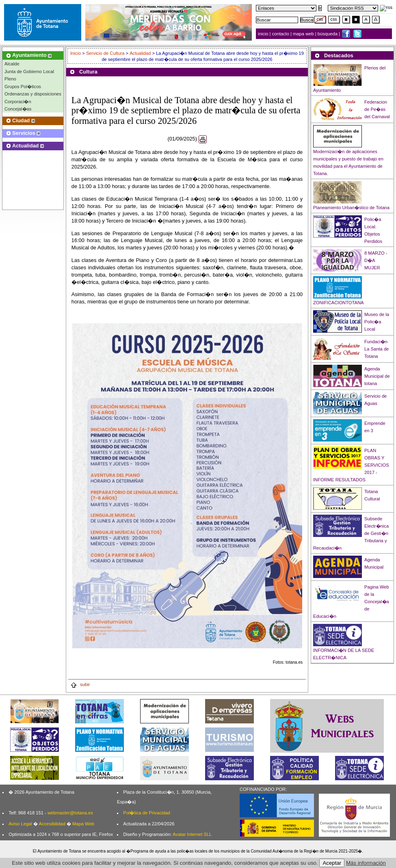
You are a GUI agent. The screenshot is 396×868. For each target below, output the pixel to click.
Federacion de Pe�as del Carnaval (377, 109)
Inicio (76, 53)
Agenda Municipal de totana (377, 376)
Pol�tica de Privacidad (146, 813)
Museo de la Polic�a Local (377, 322)
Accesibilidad (52, 824)
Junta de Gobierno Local (29, 71)
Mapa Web (83, 824)
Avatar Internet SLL (192, 834)
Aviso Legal (20, 824)
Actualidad (140, 53)
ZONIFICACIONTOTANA (339, 303)
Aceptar (332, 863)
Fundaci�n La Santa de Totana (377, 349)
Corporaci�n (18, 102)
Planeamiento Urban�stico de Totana (351, 208)
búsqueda (328, 34)
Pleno (10, 79)
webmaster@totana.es (70, 813)
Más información (366, 863)
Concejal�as (18, 109)
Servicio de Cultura (105, 53)
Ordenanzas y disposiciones (33, 94)
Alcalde (12, 64)
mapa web (304, 34)
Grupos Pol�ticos (23, 87)
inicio (264, 34)
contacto (281, 34)
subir (80, 684)
